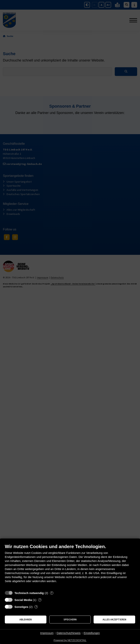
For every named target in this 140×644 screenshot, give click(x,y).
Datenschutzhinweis (69, 633)
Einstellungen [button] (92, 633)
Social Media (23, 600)
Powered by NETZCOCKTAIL (70, 640)
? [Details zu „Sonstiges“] (36, 607)
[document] (70, 566)
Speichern (70, 619)
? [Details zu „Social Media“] (40, 600)
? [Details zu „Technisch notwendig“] (52, 593)
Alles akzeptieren (114, 619)
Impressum (47, 633)
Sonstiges (21, 607)
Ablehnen (26, 619)
